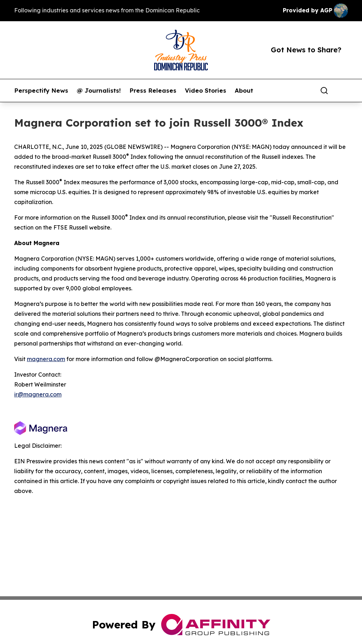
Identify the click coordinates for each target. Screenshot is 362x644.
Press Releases (153, 91)
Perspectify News (41, 91)
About (244, 91)
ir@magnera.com (38, 394)
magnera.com (46, 359)
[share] (343, 91)
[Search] (324, 91)
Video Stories (206, 91)
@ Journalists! (99, 91)
